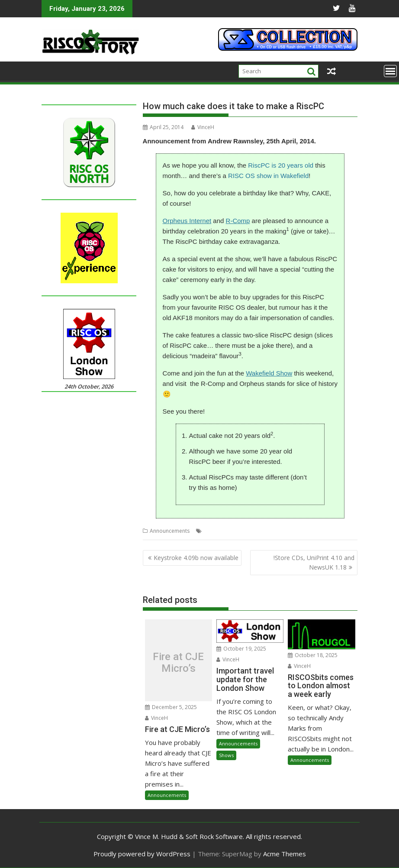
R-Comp (238, 221)
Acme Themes (285, 854)
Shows (226, 755)
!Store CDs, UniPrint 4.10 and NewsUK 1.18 (314, 562)
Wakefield (325, 531)
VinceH (203, 127)
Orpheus (239, 531)
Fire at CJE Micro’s (178, 662)
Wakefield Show (269, 373)
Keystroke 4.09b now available (196, 558)
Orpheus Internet (187, 221)
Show (302, 531)
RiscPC (285, 531)
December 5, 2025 (171, 707)
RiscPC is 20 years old (281, 165)
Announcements (170, 531)
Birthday (214, 531)
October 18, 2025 (313, 655)
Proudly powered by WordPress (142, 854)
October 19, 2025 (241, 649)
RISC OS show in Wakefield (268, 176)
